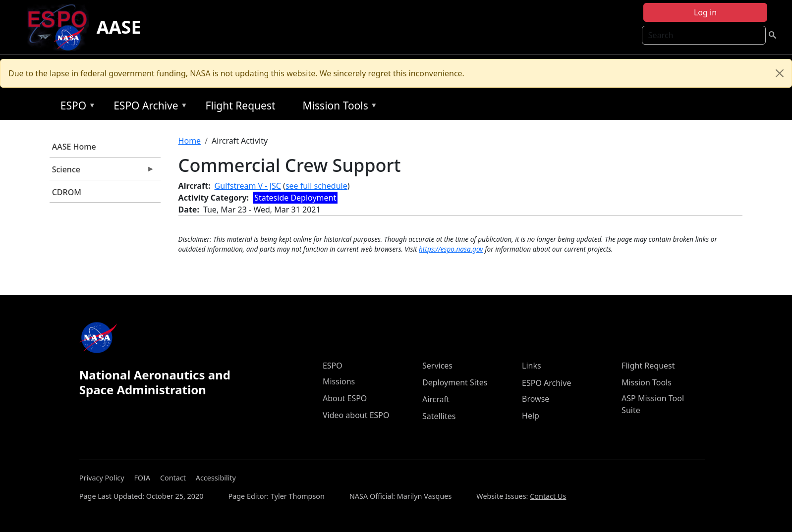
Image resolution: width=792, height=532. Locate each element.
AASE (119, 27)
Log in (705, 12)
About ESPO (345, 398)
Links (532, 366)
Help (531, 416)
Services (437, 366)
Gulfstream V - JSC (248, 186)
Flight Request (241, 106)
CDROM (67, 192)
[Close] (780, 73)
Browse (536, 399)
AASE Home (74, 147)
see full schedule (316, 186)
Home (190, 141)
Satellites (439, 416)
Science (102, 172)
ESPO (76, 107)
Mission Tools (338, 107)
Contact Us (548, 496)
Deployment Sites (455, 382)
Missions (339, 381)
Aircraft (436, 399)
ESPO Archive (148, 107)
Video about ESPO (356, 415)
